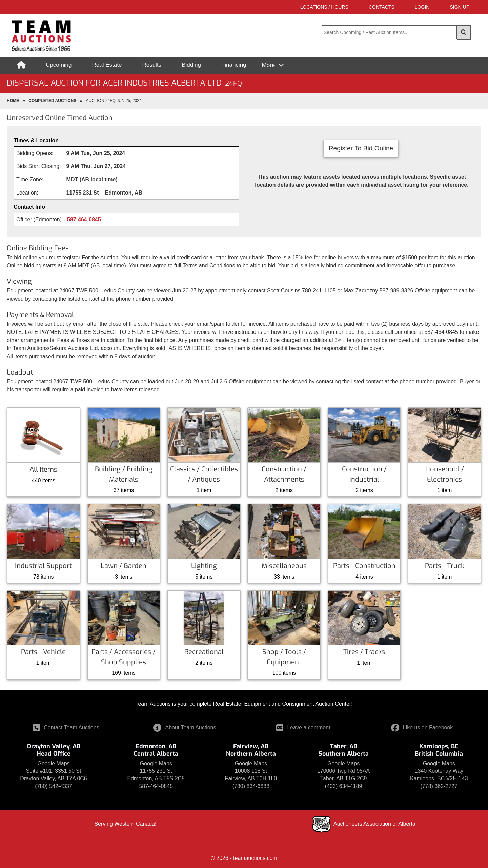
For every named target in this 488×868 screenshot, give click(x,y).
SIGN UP (460, 7)
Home (13, 101)
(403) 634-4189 (343, 786)
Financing (234, 65)
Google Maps (53, 763)
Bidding (191, 65)
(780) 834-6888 (251, 786)
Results (152, 65)
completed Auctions (52, 101)
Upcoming (59, 65)
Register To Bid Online (361, 148)
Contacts (382, 7)
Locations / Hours (324, 7)
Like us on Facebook (422, 728)
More (269, 65)
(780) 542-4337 (53, 786)
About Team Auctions (185, 728)
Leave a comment (303, 728)
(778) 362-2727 (439, 786)
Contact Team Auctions (66, 728)
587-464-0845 (84, 219)
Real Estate (107, 65)
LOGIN (422, 7)
